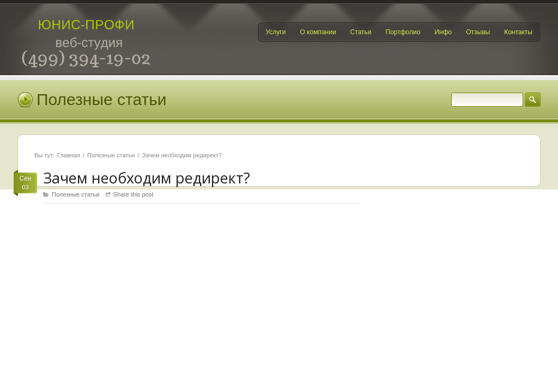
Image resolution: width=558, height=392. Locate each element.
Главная (69, 155)
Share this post (133, 194)
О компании (318, 32)
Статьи (361, 32)
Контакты (518, 32)
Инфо (443, 32)
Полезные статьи (111, 155)
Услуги (276, 32)
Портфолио (403, 32)
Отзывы (478, 32)
